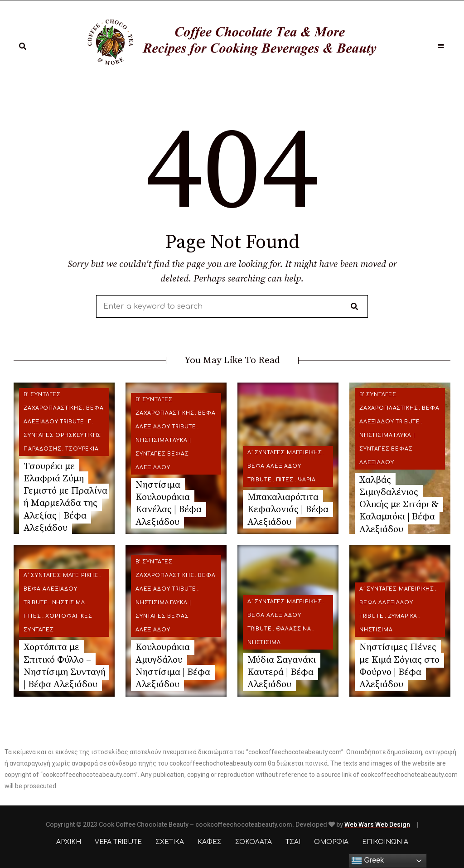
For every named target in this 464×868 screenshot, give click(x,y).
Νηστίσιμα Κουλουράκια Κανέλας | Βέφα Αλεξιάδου (169, 504)
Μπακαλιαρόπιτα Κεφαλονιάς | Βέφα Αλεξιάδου (288, 510)
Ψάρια (307, 480)
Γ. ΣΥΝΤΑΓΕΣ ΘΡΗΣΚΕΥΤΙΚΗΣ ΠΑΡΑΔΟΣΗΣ (62, 435)
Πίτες (285, 480)
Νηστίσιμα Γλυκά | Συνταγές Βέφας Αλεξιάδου (164, 454)
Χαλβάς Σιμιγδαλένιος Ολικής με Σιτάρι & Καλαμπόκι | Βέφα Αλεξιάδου (399, 505)
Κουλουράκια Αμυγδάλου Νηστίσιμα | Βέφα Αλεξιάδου (173, 666)
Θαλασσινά (294, 629)
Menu (441, 46)
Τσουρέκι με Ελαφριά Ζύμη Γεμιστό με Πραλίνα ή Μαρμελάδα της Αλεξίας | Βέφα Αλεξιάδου (65, 497)
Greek (367, 861)
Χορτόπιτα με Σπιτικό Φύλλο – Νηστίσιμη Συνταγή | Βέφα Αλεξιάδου (65, 666)
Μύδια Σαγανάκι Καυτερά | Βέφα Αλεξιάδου (282, 672)
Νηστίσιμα (69, 603)
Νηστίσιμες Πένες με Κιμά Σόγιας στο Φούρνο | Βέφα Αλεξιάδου (399, 666)
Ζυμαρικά (403, 616)
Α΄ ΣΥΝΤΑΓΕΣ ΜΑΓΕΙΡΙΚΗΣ (285, 453)
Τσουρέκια (82, 449)
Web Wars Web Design (377, 824)
